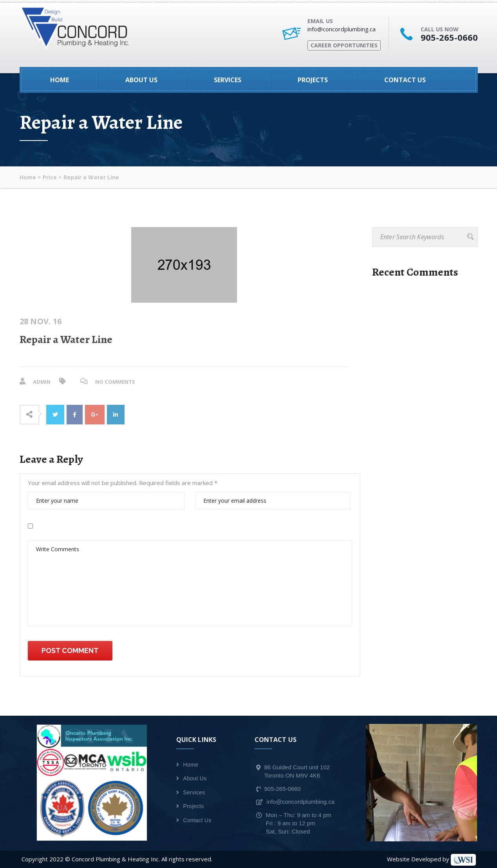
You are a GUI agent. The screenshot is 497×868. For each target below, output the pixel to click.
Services (228, 80)
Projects (313, 80)
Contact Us (405, 80)
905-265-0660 (449, 37)
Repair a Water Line (66, 339)
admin (42, 382)
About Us (141, 80)
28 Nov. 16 (41, 321)
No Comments (118, 382)
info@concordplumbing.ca (342, 29)
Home (60, 80)
